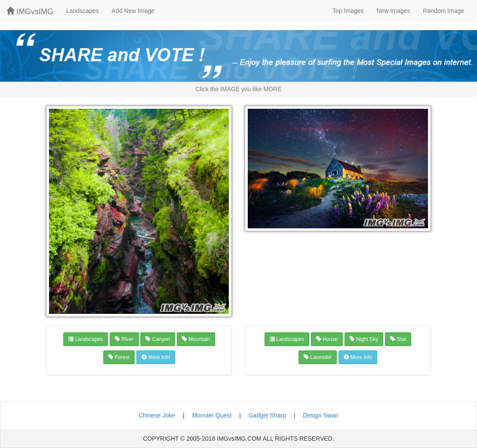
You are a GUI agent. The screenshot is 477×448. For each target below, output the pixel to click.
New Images (393, 11)
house (327, 339)
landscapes (86, 339)
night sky (364, 339)
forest (119, 357)
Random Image (443, 11)
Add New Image (133, 11)
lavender (318, 357)
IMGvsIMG (30, 11)
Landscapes (83, 11)
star (398, 339)
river (124, 339)
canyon (158, 339)
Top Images (348, 11)
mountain (196, 339)
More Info (156, 357)
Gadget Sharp (267, 415)
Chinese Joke (157, 415)
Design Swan (321, 415)
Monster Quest (212, 415)
